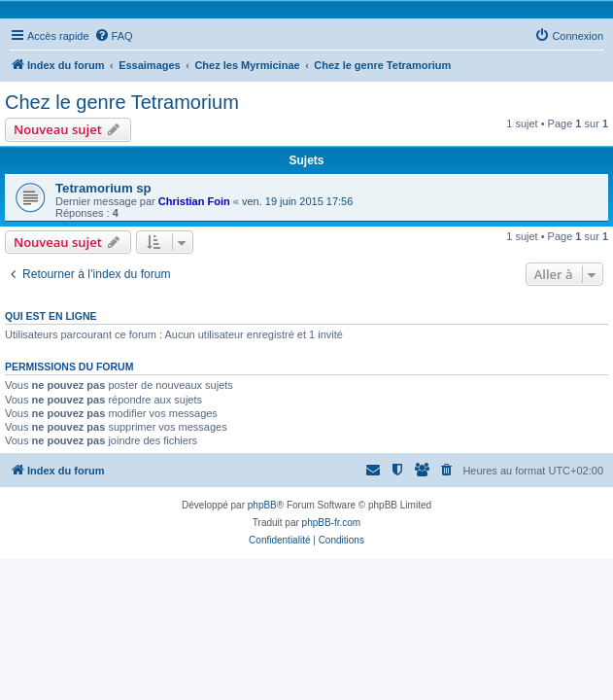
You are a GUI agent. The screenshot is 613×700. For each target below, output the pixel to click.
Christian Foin (194, 201)
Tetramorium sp (103, 188)
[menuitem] (114, 36)
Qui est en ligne (51, 316)
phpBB (262, 505)
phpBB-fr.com (332, 523)
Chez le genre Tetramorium (122, 102)
